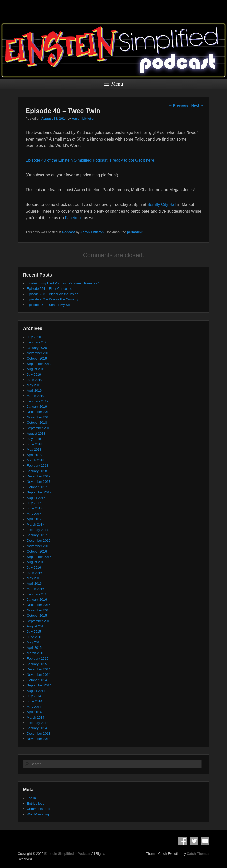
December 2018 (39, 412)
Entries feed (36, 803)
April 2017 (34, 519)
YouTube (205, 841)
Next (198, 105)
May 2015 (34, 642)
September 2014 (39, 685)
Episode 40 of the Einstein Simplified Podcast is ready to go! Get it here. (91, 160)
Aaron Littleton (84, 119)
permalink (135, 232)
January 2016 (37, 600)
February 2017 (38, 530)
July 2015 (34, 632)
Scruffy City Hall (162, 205)
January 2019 (37, 407)
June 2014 (35, 701)
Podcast (69, 232)
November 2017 (39, 482)
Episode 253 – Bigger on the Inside (53, 294)
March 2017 (36, 524)
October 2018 (37, 423)
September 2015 (39, 621)
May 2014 (34, 707)
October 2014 (37, 680)
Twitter (194, 841)
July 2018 (34, 439)
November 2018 (39, 417)
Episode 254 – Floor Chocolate (50, 289)
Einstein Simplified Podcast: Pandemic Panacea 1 (64, 283)
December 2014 (39, 669)
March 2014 (36, 717)
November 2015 (39, 610)
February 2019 (38, 401)
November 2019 (39, 353)
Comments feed (39, 809)
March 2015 (36, 653)
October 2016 (37, 551)
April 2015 (34, 648)
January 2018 (37, 471)
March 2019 (36, 396)
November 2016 (39, 546)
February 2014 (38, 723)
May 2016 (34, 578)
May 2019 (34, 385)
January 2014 (37, 728)
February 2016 (38, 594)
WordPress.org (38, 814)
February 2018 (38, 466)
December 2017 (39, 476)
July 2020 (34, 337)
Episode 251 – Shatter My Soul (50, 305)
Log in (31, 798)
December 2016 (39, 540)
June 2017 (35, 508)
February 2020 (38, 342)
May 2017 (34, 514)
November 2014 (39, 675)
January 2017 (37, 535)
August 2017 (36, 498)
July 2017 (34, 503)
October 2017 (37, 487)
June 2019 (35, 380)
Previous (178, 105)
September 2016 (39, 557)
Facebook (74, 218)
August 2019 (36, 369)
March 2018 (36, 460)
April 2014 (34, 712)
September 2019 (39, 364)
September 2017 (39, 492)
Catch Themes (198, 854)
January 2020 (37, 348)
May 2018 (34, 450)
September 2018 (39, 428)
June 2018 (35, 444)
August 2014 (36, 691)
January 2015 (37, 664)
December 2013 (39, 733)
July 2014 (34, 696)
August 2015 (36, 626)
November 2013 (39, 739)
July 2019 (34, 374)
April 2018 (34, 455)
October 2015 (37, 616)
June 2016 (35, 573)
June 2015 (35, 637)
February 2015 (38, 659)
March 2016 (36, 589)
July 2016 (34, 567)
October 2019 (37, 358)
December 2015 (39, 605)
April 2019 (34, 390)
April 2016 (34, 583)
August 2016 (36, 562)
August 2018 (36, 433)
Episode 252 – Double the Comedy (53, 299)
